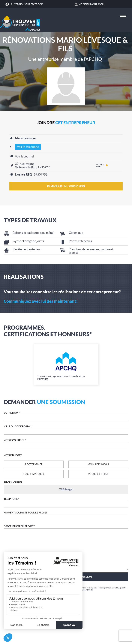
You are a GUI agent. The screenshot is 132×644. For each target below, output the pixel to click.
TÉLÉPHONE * (11, 499)
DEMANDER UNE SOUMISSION (66, 186)
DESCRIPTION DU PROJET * (19, 526)
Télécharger (66, 489)
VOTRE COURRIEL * (15, 440)
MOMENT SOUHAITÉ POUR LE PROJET (26, 513)
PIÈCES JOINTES (13, 482)
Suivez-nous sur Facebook (27, 4)
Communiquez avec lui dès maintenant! (41, 301)
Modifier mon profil (91, 4)
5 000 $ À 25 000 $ (34, 474)
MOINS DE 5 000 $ (98, 464)
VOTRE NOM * (12, 413)
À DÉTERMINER (34, 464)
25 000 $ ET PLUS (98, 474)
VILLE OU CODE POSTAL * (18, 427)
